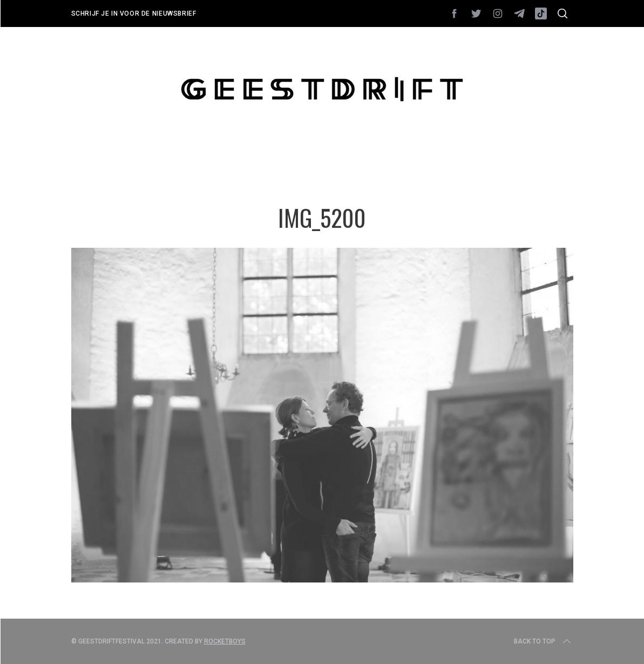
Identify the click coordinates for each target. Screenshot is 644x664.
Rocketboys (225, 641)
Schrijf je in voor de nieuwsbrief (134, 13)
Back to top (543, 641)
